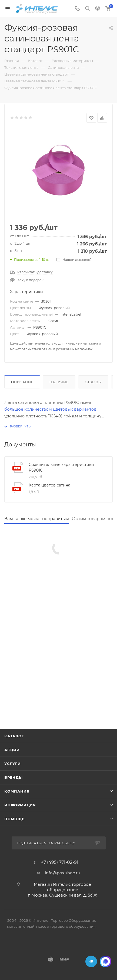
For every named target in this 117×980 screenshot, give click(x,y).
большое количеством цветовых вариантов (50, 409)
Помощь (14, 819)
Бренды (14, 777)
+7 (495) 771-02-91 (60, 862)
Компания (17, 791)
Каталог (14, 736)
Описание (22, 382)
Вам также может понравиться (37, 519)
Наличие (59, 382)
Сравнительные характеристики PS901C (61, 467)
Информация (20, 805)
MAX (106, 961)
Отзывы (93, 382)
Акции (12, 750)
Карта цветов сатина (49, 485)
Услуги (13, 764)
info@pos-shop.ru (63, 873)
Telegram (91, 961)
